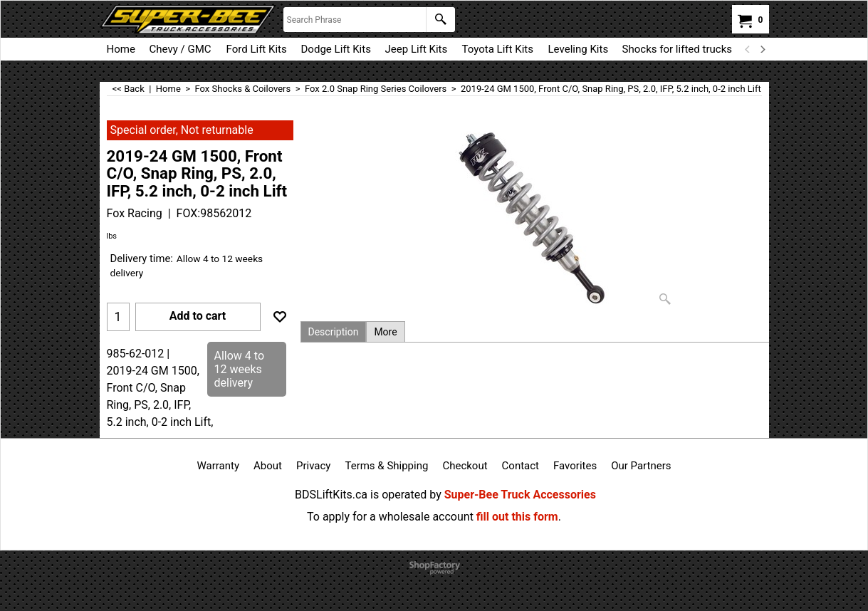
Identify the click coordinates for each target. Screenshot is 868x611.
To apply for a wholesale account (390, 517)
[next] (763, 49)
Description (334, 332)
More (385, 332)
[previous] (748, 49)
